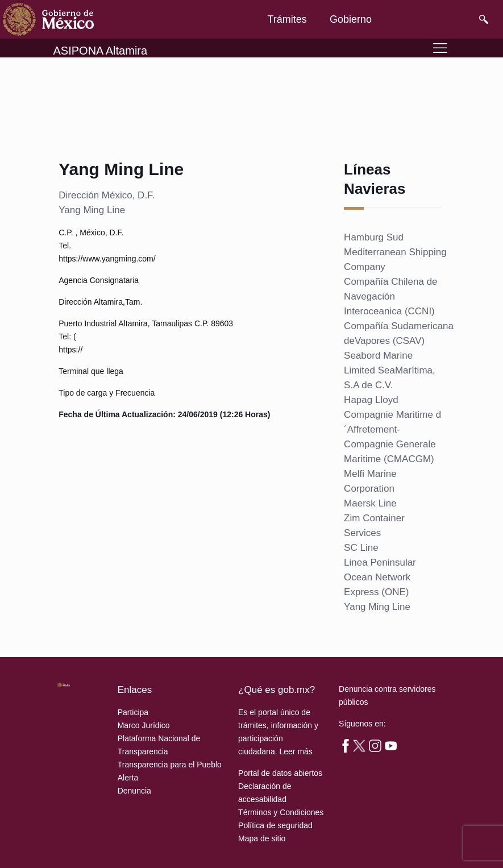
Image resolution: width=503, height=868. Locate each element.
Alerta (128, 778)
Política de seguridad (275, 825)
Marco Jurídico (144, 725)
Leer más (296, 751)
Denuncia (134, 791)
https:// (70, 350)
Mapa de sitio (262, 838)
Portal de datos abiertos (280, 773)
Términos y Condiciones (281, 812)
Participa (133, 712)
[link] (48, 19)
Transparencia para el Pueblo (170, 765)
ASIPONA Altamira (101, 51)
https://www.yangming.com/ (107, 259)
